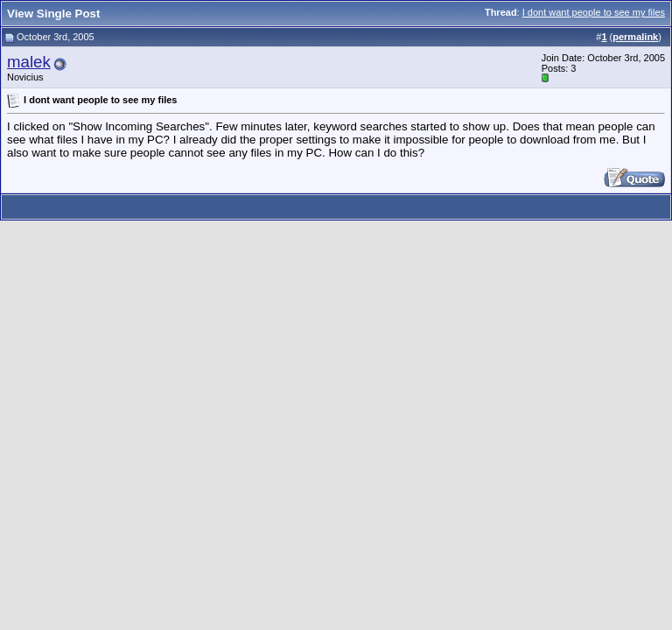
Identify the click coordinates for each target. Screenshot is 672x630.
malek (29, 62)
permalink (635, 37)
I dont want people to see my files (594, 12)
